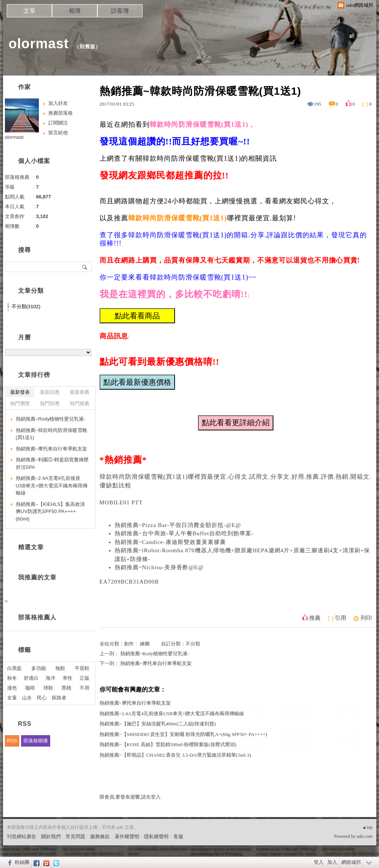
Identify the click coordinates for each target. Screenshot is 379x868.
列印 (366, 618)
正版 (84, 678)
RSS (12, 741)
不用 (84, 688)
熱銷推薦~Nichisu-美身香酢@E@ (159, 567)
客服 (178, 837)
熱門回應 (50, 403)
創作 (129, 644)
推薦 (315, 618)
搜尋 (85, 267)
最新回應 (50, 392)
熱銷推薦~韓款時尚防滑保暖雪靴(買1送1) (52, 434)
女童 (12, 698)
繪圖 (145, 644)
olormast (39, 44)
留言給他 (58, 133)
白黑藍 (15, 668)
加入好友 (58, 103)
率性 (68, 678)
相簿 (75, 11)
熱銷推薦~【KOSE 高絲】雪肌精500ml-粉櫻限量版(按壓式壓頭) (168, 744)
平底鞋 (82, 668)
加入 (332, 862)
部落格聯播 (36, 741)
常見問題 (75, 837)
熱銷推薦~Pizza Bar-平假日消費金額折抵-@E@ (178, 525)
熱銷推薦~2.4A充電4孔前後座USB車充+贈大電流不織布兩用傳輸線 (172, 714)
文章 (29, 11)
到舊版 (87, 47)
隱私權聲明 (156, 837)
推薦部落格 (61, 113)
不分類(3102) (26, 306)
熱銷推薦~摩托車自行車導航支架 (156, 663)
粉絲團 (22, 862)
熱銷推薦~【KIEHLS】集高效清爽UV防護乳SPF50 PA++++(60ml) (51, 512)
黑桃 (66, 688)
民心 (42, 698)
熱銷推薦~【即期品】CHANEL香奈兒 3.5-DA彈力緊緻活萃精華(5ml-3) (175, 755)
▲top (367, 827)
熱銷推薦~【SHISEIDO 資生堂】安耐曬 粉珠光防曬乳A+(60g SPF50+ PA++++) (183, 734)
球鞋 (48, 688)
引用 (341, 618)
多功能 (39, 668)
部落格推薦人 (37, 617)
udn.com (365, 836)
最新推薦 (80, 392)
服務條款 (100, 837)
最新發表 (20, 392)
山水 (27, 698)
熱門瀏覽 (20, 403)
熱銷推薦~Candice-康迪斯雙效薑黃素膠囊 (170, 542)
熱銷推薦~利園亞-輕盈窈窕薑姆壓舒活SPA (52, 463)
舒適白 (31, 678)
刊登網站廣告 (21, 837)
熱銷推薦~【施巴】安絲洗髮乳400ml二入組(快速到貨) (158, 724)
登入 (319, 862)
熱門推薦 (80, 403)
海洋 (51, 678)
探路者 (59, 698)
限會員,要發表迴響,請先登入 (130, 797)
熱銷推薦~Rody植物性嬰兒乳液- (155, 654)
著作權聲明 (127, 837)
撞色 (12, 688)
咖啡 (30, 688)
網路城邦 (351, 862)
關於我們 (51, 837)
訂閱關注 (58, 123)
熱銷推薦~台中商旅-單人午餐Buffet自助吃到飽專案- (184, 533)
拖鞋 (60, 668)
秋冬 (12, 678)
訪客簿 (120, 11)
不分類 (193, 644)
